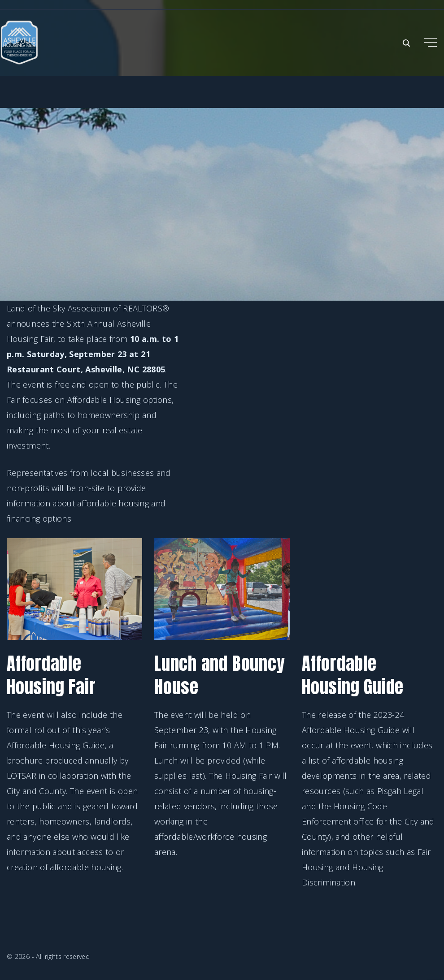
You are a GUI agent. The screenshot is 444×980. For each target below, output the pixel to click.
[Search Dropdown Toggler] (407, 43)
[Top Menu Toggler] (431, 43)
